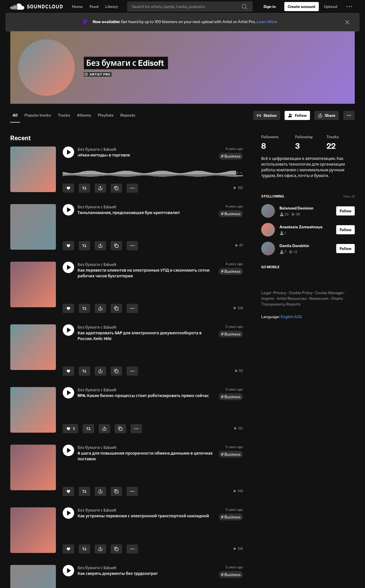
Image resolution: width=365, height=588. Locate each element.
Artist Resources (292, 298)
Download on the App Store (278, 280)
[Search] (190, 7)
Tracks (64, 115)
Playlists (106, 115)
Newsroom (319, 298)
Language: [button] (281, 317)
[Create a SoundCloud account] (302, 7)
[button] (349, 7)
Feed (94, 7)
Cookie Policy (301, 293)
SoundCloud (36, 7)
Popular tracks (38, 115)
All (15, 115)
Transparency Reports (281, 304)
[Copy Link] (116, 188)
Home (77, 7)
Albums (84, 115)
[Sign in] (270, 7)
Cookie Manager (329, 293)
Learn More (267, 22)
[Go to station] (267, 115)
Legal (266, 293)
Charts (337, 298)
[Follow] (297, 115)
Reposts (128, 115)
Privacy (280, 293)
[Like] (68, 188)
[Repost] (84, 188)
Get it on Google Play (317, 280)
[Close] (347, 22)
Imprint (268, 298)
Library (112, 7)
